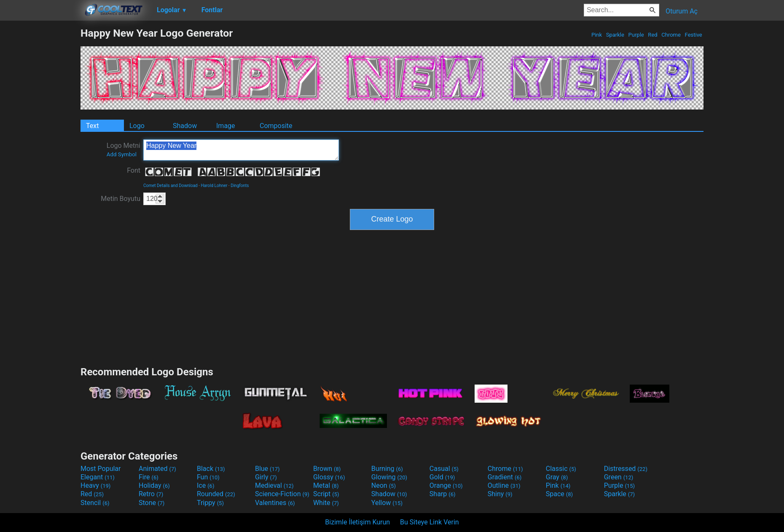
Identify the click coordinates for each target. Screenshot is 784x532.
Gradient (505, 477)
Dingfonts (240, 186)
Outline (504, 485)
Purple (636, 35)
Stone (152, 503)
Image (226, 126)
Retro (151, 494)
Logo (137, 126)
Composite (276, 126)
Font (134, 170)
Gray (557, 477)
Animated (157, 469)
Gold (442, 477)
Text (92, 126)
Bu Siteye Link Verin (430, 522)
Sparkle (615, 35)
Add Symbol (122, 154)
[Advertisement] (40, 153)
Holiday (154, 485)
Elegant (98, 477)
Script (326, 494)
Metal (326, 485)
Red (653, 35)
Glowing (389, 477)
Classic (561, 469)
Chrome (671, 35)
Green (619, 477)
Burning (387, 469)
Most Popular (101, 469)
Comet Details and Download (170, 186)
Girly (266, 477)
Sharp (443, 494)
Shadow (185, 126)
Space (559, 494)
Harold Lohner (214, 186)
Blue (267, 469)
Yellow (387, 503)
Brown (327, 469)
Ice (205, 485)
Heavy (95, 485)
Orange (446, 485)
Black (211, 469)
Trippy (210, 503)
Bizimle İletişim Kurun (357, 522)
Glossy (329, 477)
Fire (149, 477)
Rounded (216, 494)
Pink (597, 35)
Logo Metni (124, 150)
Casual (444, 469)
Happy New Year (241, 150)
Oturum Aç (682, 11)
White (326, 503)
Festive (693, 35)
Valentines (275, 503)
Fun (208, 477)
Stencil (95, 503)
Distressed (626, 469)
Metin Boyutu (121, 199)
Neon (384, 485)
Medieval (274, 485)
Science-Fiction (282, 494)
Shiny (500, 494)
